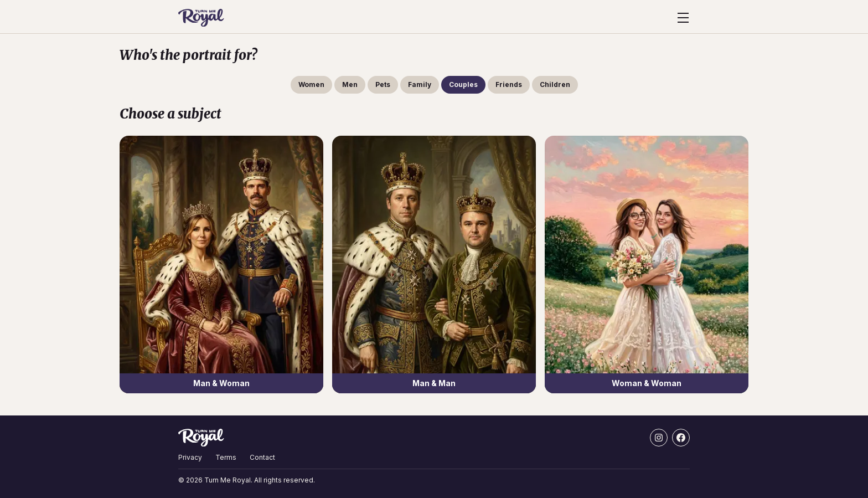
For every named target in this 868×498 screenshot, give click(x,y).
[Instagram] (659, 438)
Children (555, 84)
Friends (509, 84)
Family (420, 84)
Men (350, 84)
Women (311, 84)
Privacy (190, 457)
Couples (463, 84)
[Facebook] (681, 438)
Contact (262, 457)
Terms (226, 457)
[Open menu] (683, 18)
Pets (383, 84)
